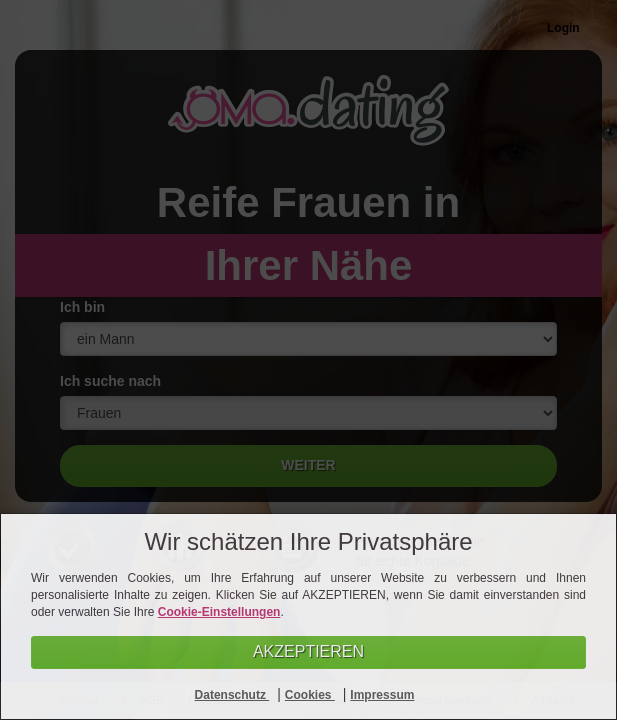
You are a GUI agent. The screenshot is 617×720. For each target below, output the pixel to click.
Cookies (310, 695)
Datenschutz (232, 695)
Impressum (382, 695)
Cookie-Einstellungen (219, 612)
